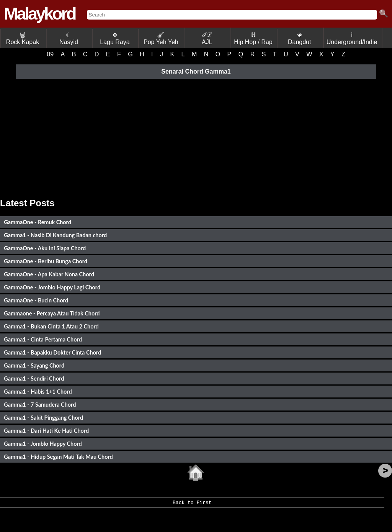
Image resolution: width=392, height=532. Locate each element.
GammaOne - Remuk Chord (38, 222)
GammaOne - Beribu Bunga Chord (46, 261)
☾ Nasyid (69, 39)
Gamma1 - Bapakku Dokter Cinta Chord (52, 352)
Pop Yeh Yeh (161, 39)
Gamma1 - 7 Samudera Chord (40, 405)
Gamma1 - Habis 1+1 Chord (38, 392)
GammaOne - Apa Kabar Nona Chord (49, 274)
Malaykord (40, 14)
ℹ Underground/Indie (352, 38)
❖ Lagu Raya (115, 39)
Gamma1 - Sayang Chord (34, 365)
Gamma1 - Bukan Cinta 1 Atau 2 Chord (51, 326)
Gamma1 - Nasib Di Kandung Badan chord (55, 235)
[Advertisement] (196, 136)
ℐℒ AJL (207, 38)
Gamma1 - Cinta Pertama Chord (43, 339)
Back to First (192, 505)
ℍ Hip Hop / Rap (253, 38)
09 (50, 54)
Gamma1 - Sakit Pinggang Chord (43, 418)
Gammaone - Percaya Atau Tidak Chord (52, 313)
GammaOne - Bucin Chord (36, 300)
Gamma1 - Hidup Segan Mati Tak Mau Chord (58, 457)
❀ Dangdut (300, 39)
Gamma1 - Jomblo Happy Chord (43, 444)
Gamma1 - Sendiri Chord (34, 378)
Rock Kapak (23, 39)
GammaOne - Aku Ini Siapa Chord (45, 248)
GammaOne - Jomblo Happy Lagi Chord (52, 287)
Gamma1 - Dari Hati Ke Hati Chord (46, 431)
